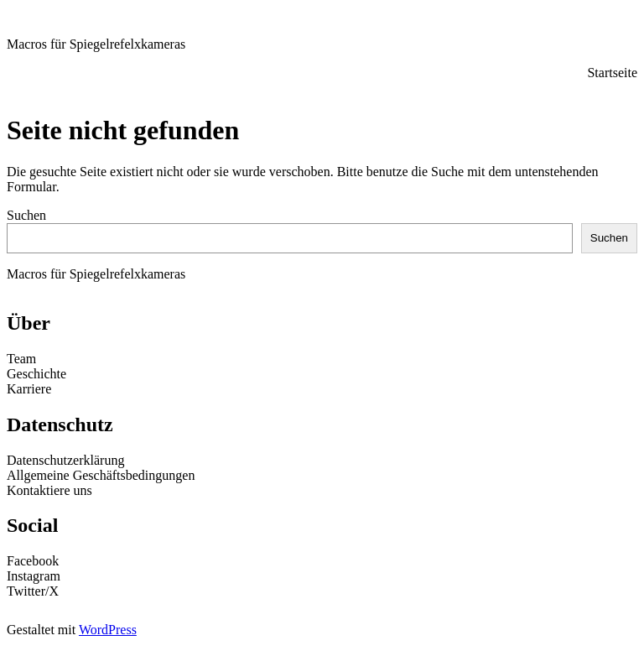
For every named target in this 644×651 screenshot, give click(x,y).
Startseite (612, 73)
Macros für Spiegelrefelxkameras (96, 44)
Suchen (26, 215)
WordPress (108, 630)
